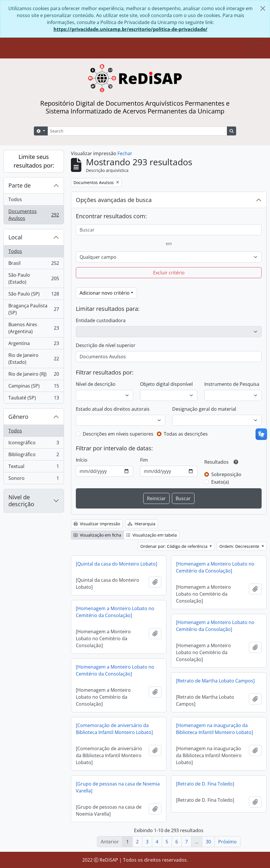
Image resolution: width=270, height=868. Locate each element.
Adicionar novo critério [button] (105, 293)
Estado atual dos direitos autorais (113, 409)
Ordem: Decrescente (240, 546)
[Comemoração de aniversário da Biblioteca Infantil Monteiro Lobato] (114, 729)
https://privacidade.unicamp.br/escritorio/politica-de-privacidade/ (131, 29)
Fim (144, 460)
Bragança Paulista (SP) (34, 309)
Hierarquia (142, 524)
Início (82, 460)
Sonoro (34, 479)
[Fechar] (263, 8)
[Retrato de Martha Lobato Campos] (215, 681)
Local (15, 237)
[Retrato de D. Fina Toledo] (205, 784)
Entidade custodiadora (101, 320)
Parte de (20, 185)
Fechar (125, 153)
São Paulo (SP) (34, 295)
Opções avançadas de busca (114, 200)
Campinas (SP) (34, 387)
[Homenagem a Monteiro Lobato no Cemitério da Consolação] (215, 567)
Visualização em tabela (151, 535)
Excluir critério (169, 273)
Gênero (18, 417)
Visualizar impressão (97, 524)
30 (208, 842)
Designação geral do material (204, 409)
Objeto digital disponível (166, 384)
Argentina (34, 345)
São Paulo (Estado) (34, 278)
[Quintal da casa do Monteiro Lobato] (116, 564)
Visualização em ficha (97, 535)
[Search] (137, 131)
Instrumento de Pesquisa (232, 384)
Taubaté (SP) (34, 399)
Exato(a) (220, 482)
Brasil (34, 264)
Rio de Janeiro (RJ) (34, 375)
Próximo (227, 842)
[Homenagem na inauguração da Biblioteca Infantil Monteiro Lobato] (214, 729)
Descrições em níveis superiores (118, 434)
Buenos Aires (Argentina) (34, 328)
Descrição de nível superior (106, 345)
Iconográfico (34, 444)
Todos (15, 199)
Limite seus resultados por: (34, 161)
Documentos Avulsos (34, 215)
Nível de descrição (21, 501)
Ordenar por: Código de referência (175, 546)
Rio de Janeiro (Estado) (34, 359)
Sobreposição (226, 474)
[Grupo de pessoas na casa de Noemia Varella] (118, 787)
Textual (34, 468)
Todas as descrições (186, 434)
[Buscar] (169, 230)
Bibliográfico (34, 456)
